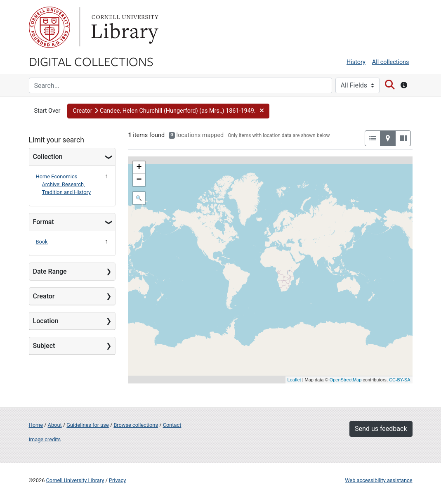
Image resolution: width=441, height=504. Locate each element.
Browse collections (136, 425)
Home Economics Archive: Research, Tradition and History (64, 184)
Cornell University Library (75, 480)
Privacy (117, 480)
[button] (168, 111)
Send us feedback (381, 429)
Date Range (50, 271)
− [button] (139, 180)
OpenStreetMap (346, 380)
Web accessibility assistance (379, 480)
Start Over (47, 111)
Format (44, 222)
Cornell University (50, 27)
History (356, 62)
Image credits (45, 439)
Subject (44, 346)
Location (46, 321)
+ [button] (139, 168)
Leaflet (294, 380)
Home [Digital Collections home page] (36, 425)
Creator (44, 296)
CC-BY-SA (400, 380)
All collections (391, 62)
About (55, 425)
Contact (172, 425)
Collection (48, 157)
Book (42, 242)
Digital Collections (91, 61)
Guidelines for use (87, 425)
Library (124, 27)
